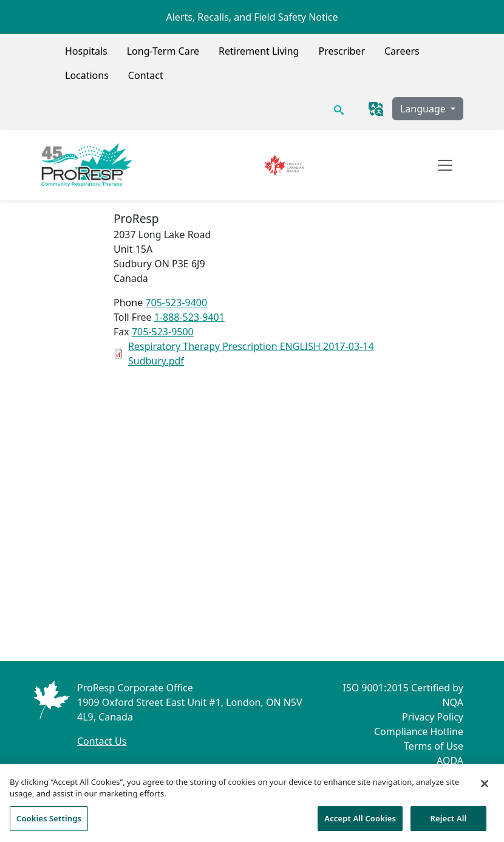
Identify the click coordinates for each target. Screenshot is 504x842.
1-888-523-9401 (189, 317)
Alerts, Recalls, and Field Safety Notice (252, 17)
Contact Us (102, 741)
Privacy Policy (433, 717)
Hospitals (86, 51)
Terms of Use (434, 746)
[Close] (485, 787)
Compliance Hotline (419, 731)
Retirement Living (259, 51)
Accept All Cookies (360, 822)
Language (424, 109)
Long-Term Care (163, 51)
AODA (450, 761)
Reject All (449, 822)
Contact (146, 75)
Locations (87, 75)
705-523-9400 (176, 303)
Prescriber (342, 51)
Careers (402, 51)
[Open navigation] (445, 165)
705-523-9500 (163, 332)
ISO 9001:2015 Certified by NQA (403, 695)
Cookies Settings (49, 822)
